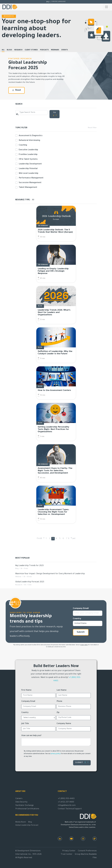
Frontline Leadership (28, 154)
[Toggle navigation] (107, 7)
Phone (59, 701)
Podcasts (44, 50)
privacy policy (84, 645)
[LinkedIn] (60, 839)
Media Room (21, 822)
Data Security (21, 802)
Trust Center (67, 854)
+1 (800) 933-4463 (66, 799)
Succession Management (30, 183)
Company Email (81, 609)
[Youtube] (71, 839)
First (39, 539)
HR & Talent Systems (28, 159)
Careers (19, 799)
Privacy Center (69, 851)
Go (55, 114)
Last (74, 539)
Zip (58, 713)
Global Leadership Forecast (27, 825)
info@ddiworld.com (67, 805)
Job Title (25, 724)
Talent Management (27, 187)
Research (18, 50)
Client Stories (31, 50)
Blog (30, 822)
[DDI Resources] (95, 839)
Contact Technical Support (70, 809)
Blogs (9, 50)
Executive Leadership (28, 150)
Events (65, 50)
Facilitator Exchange (25, 805)
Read (17, 90)
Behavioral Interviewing (29, 140)
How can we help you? (31, 736)
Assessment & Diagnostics (30, 136)
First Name (26, 690)
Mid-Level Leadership (28, 173)
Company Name (64, 724)
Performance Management (31, 178)
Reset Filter (92, 128)
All (3, 50)
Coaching (22, 145)
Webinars (55, 50)
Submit (81, 632)
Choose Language (58, 2)
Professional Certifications (27, 809)
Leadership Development (30, 164)
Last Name (62, 690)
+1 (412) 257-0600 (66, 802)
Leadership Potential (28, 169)
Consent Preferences (87, 851)
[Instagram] (83, 839)
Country (77, 619)
